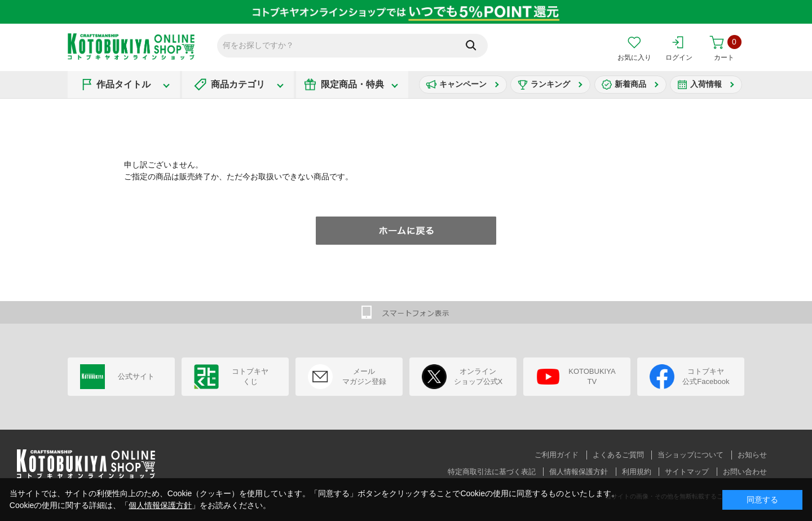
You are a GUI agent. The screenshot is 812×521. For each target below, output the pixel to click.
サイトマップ (687, 472)
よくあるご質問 (618, 455)
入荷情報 (706, 84)
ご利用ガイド (557, 455)
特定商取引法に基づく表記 (492, 472)
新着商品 (630, 84)
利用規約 (637, 472)
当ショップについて (690, 455)
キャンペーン (463, 84)
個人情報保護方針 (579, 472)
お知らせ (752, 455)
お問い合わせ (745, 472)
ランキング (550, 84)
